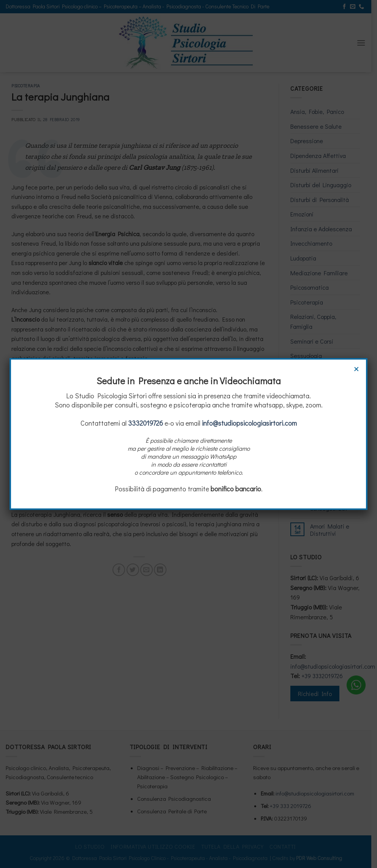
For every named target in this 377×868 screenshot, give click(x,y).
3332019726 (146, 423)
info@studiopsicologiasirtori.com (249, 423)
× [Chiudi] (356, 368)
